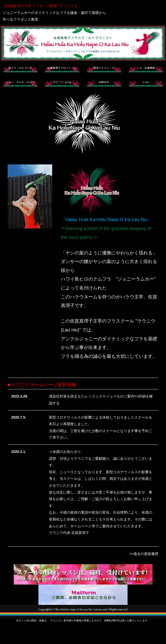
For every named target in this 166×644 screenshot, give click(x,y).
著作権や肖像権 (72, 620)
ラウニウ (55, 620)
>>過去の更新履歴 (144, 554)
